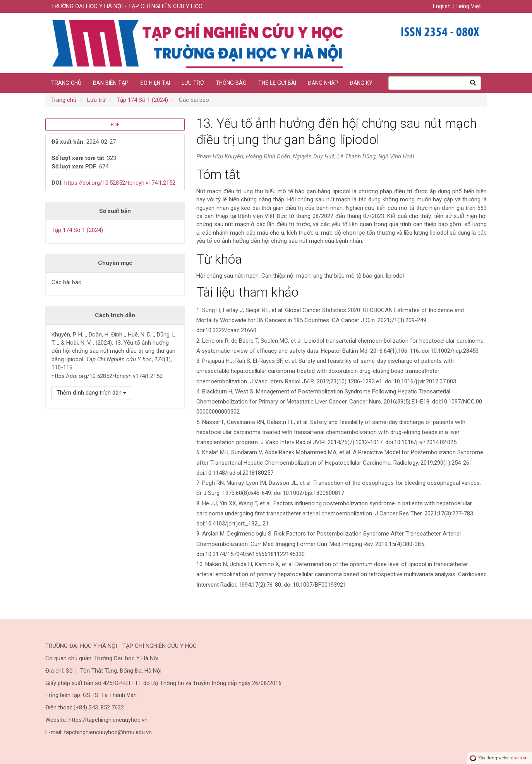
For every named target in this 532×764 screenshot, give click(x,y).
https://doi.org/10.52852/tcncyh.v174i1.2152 (120, 183)
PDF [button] (115, 124)
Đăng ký (361, 83)
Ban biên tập (111, 83)
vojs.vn (521, 758)
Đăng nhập (323, 83)
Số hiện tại (155, 83)
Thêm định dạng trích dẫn (91, 393)
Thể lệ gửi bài (277, 83)
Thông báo (231, 83)
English (443, 6)
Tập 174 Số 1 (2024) (142, 100)
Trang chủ (66, 83)
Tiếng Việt (468, 6)
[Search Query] (427, 83)
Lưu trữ (193, 83)
